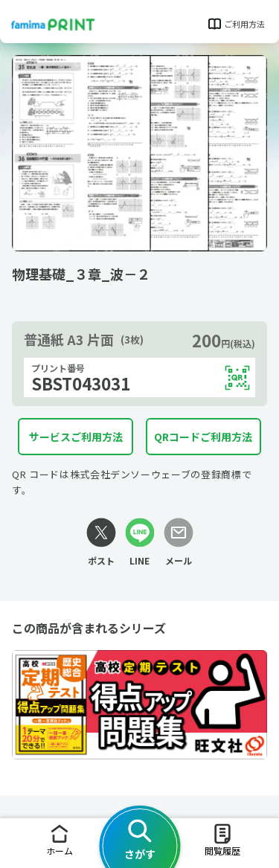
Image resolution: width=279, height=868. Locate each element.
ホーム (60, 839)
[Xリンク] (101, 543)
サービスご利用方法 (76, 437)
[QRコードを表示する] (237, 378)
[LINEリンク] (140, 543)
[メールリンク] (179, 543)
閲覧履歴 (222, 839)
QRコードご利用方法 (203, 437)
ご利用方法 (235, 24)
